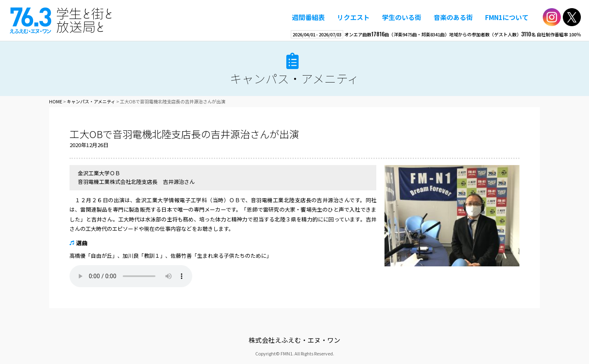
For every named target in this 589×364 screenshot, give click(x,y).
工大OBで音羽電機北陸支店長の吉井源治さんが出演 (184, 134)
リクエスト (353, 17)
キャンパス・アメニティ (294, 78)
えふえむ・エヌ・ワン (61, 20)
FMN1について (507, 17)
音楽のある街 (453, 17)
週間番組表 (308, 17)
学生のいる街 (402, 17)
